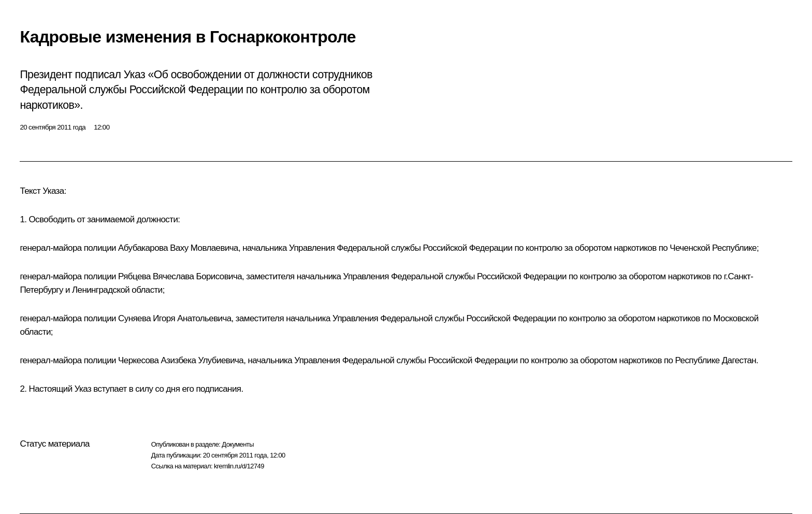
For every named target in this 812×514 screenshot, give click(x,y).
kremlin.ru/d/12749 (239, 466)
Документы (238, 444)
